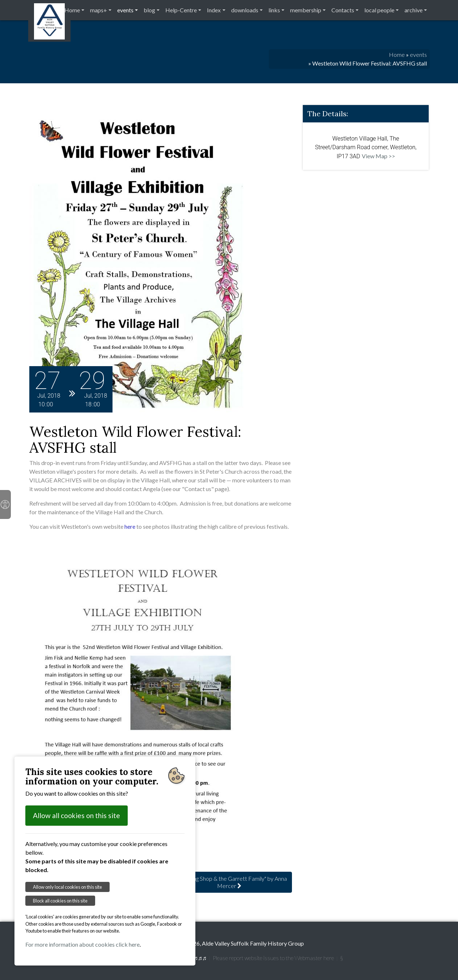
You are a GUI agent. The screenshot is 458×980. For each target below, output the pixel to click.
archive (414, 10)
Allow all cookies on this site (77, 815)
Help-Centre (181, 10)
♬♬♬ (200, 958)
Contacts (343, 10)
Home (72, 10)
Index (214, 10)
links (274, 10)
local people (379, 10)
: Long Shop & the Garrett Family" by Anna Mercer (229, 882)
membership (306, 10)
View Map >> (378, 156)
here (130, 526)
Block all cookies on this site (60, 901)
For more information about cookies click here (82, 944)
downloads (245, 10)
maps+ (99, 10)
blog (149, 10)
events (125, 10)
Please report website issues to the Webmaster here (273, 958)
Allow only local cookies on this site (67, 887)
